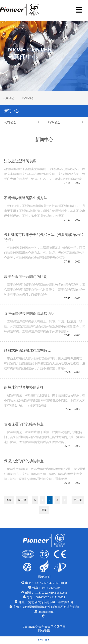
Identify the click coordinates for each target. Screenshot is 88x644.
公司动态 (9, 98)
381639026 (42, 597)
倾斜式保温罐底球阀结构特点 (27, 350)
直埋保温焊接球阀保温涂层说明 (29, 314)
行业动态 (28, 98)
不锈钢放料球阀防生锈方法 (26, 198)
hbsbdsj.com (46, 612)
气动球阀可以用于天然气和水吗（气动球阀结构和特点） (44, 237)
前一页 (22, 500)
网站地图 (44, 630)
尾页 (44, 510)
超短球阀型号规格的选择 (24, 387)
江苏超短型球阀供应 (20, 161)
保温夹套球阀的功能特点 (24, 461)
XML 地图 (44, 640)
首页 (9, 500)
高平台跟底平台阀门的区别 (26, 277)
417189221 (58, 597)
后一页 (78, 500)
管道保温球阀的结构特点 (24, 424)
